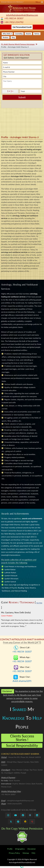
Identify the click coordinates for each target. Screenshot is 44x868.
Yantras (37, 34)
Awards (28, 34)
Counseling (19, 34)
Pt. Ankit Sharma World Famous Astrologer (18, 44)
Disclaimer (32, 849)
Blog (13, 37)
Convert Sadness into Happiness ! (22, 2)
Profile (10, 849)
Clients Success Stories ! (22, 738)
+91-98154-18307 (14, 18)
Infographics (20, 849)
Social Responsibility (22, 745)
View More (39, 603)
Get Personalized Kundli (22, 27)
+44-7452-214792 (14, 22)
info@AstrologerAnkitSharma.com (22, 15)
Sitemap (26, 853)
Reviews (6, 37)
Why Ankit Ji (7, 34)
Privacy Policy (14, 853)
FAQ (33, 853)
